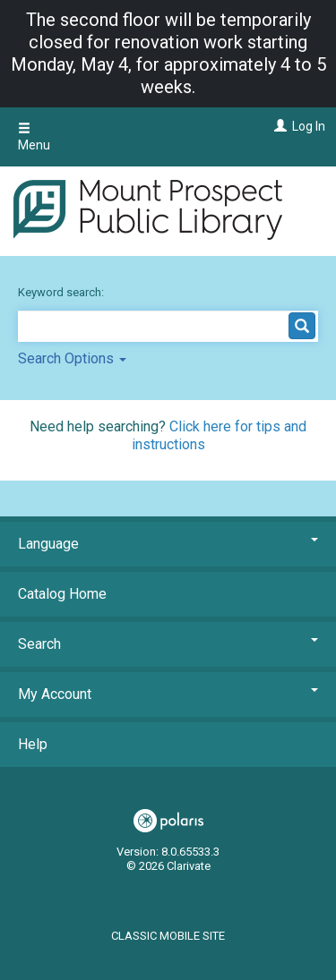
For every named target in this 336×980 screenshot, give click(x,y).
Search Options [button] (72, 358)
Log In (309, 126)
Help (33, 744)
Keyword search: (62, 292)
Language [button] (168, 544)
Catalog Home (62, 594)
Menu (34, 137)
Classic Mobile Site (168, 936)
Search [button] (168, 644)
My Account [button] (168, 694)
